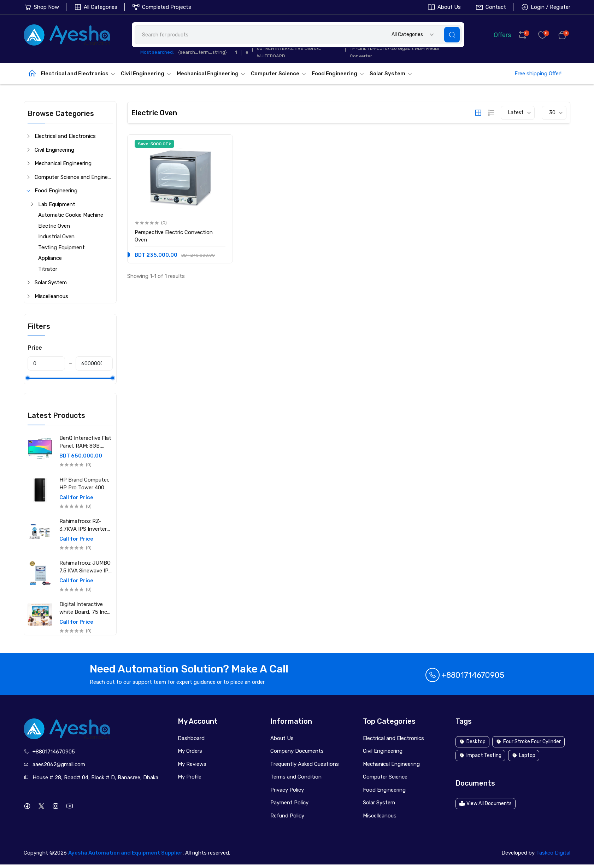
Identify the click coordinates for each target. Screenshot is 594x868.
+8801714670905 (465, 675)
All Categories (95, 7)
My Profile (190, 777)
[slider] (28, 378)
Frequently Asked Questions (305, 764)
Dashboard (191, 738)
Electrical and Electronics (78, 74)
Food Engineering (338, 74)
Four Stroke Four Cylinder (528, 742)
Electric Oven (54, 226)
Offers (497, 34)
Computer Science (279, 74)
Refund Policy (287, 816)
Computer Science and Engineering (74, 177)
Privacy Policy (287, 790)
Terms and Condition (296, 777)
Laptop (524, 755)
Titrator (48, 269)
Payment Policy (289, 803)
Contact (491, 7)
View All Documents (486, 803)
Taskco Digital (553, 853)
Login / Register (545, 7)
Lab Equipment (57, 204)
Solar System (391, 74)
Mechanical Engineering (211, 74)
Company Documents (297, 751)
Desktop (472, 742)
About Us (444, 7)
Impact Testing (480, 755)
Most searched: (157, 52)
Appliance (50, 258)
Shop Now (41, 7)
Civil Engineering (146, 74)
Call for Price (76, 498)
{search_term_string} (202, 52)
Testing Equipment (61, 247)
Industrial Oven (56, 237)
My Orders (190, 751)
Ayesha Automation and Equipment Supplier (125, 853)
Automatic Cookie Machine (71, 215)
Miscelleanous (51, 296)
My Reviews (192, 764)
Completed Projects (161, 7)
